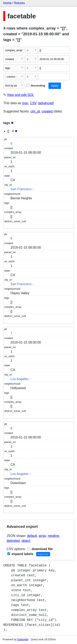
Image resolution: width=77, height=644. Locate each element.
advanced (46, 103)
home (7, 3)
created (47, 111)
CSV (33, 103)
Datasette (23, 639)
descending (36, 86)
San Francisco (21, 189)
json (25, 103)
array (42, 536)
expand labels (20, 554)
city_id (35, 111)
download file (40, 549)
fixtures (20, 3)
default (32, 536)
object (26, 541)
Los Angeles (19, 379)
